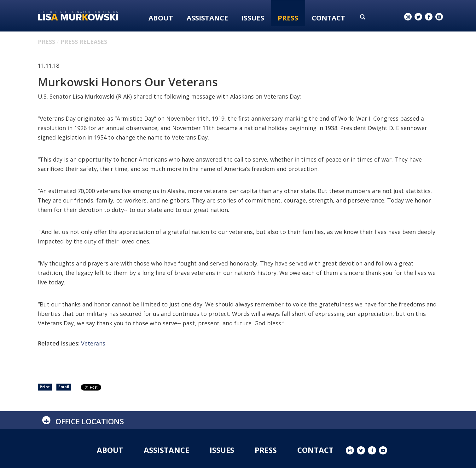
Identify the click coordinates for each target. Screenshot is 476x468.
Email (64, 387)
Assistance (207, 18)
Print (45, 387)
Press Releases (84, 42)
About (161, 18)
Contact (328, 18)
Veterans (93, 343)
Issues (253, 18)
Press (288, 18)
